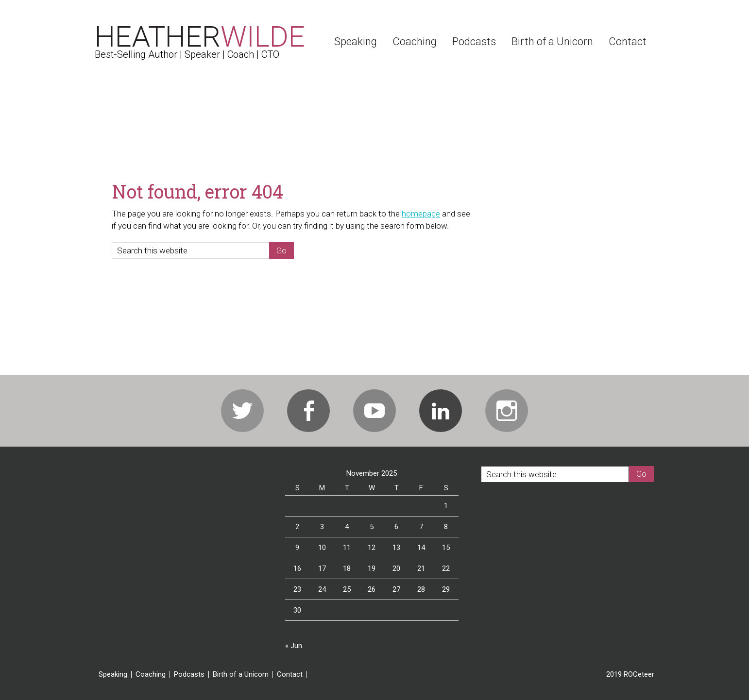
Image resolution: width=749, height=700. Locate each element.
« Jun (294, 646)
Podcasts (189, 675)
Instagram (507, 411)
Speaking (113, 675)
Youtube (374, 411)
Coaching (151, 675)
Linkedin (441, 411)
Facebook (308, 411)
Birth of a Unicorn (241, 675)
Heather (200, 37)
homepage (421, 214)
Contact (290, 675)
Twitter (242, 411)
